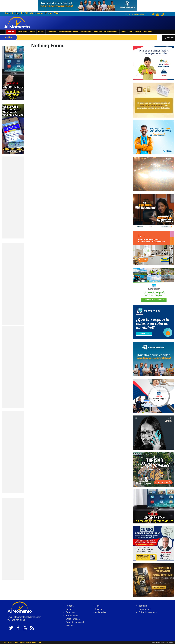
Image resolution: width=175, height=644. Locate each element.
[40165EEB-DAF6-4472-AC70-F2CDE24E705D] (154, 100)
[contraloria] (154, 395)
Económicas (51, 32)
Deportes (41, 32)
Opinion (124, 32)
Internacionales (86, 32)
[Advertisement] (13, 197)
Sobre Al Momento (148, 612)
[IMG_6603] (154, 469)
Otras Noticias (22, 32)
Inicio (11, 32)
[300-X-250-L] (154, 432)
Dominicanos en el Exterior (68, 32)
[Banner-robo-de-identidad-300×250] (154, 322)
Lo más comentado (111, 32)
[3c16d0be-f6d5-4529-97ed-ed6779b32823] (154, 63)
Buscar (170, 38)
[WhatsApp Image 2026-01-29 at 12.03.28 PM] (154, 359)
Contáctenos (148, 32)
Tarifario (138, 32)
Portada (70, 606)
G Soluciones (168, 642)
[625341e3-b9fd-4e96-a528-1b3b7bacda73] (87, 5)
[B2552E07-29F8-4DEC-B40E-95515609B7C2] (154, 506)
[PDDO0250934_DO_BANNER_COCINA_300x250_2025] (154, 248)
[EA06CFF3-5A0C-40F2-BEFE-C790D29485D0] (13, 73)
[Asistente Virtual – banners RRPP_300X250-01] (154, 137)
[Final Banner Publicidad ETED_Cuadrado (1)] (154, 285)
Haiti (130, 32)
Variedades (98, 32)
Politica (33, 32)
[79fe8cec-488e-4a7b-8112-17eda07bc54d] (154, 211)
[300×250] (154, 174)
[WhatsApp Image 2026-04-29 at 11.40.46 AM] (154, 580)
